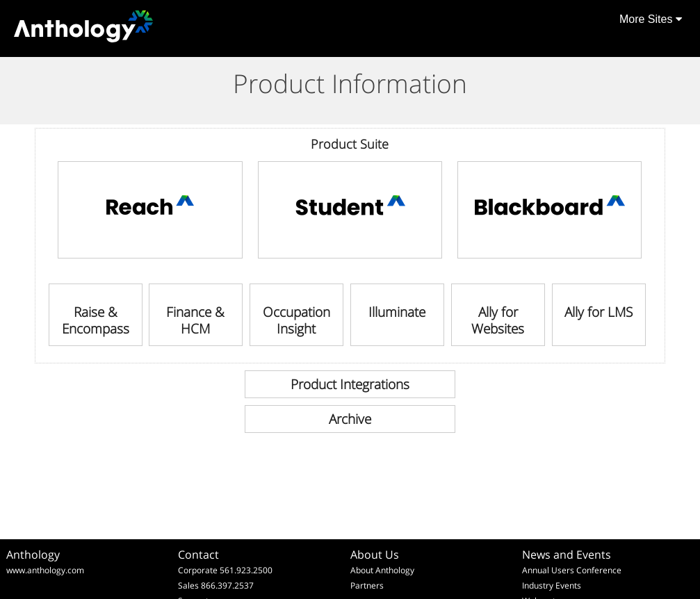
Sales (188, 585)
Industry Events (552, 585)
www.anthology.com (45, 570)
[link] (150, 210)
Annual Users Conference (572, 570)
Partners (367, 585)
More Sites (651, 19)
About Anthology (382, 570)
